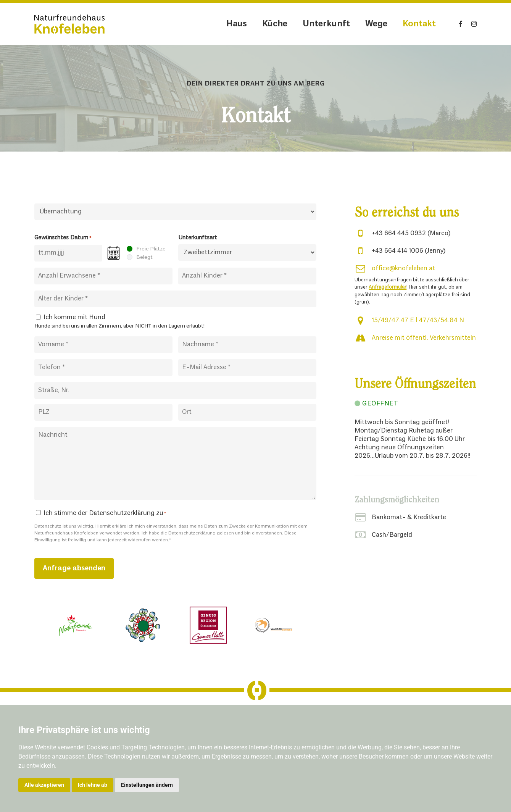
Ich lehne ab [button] (93, 785)
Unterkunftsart (198, 238)
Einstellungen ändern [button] (147, 785)
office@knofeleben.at (403, 269)
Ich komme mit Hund (74, 317)
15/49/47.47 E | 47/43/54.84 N (418, 320)
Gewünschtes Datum (63, 238)
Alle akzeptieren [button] (44, 785)
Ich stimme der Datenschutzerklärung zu (105, 513)
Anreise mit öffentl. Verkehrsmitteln (424, 338)
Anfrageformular (388, 287)
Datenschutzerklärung (192, 533)
